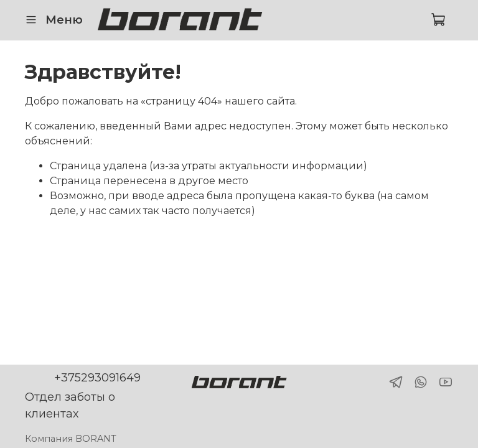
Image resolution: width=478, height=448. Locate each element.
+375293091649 (97, 378)
